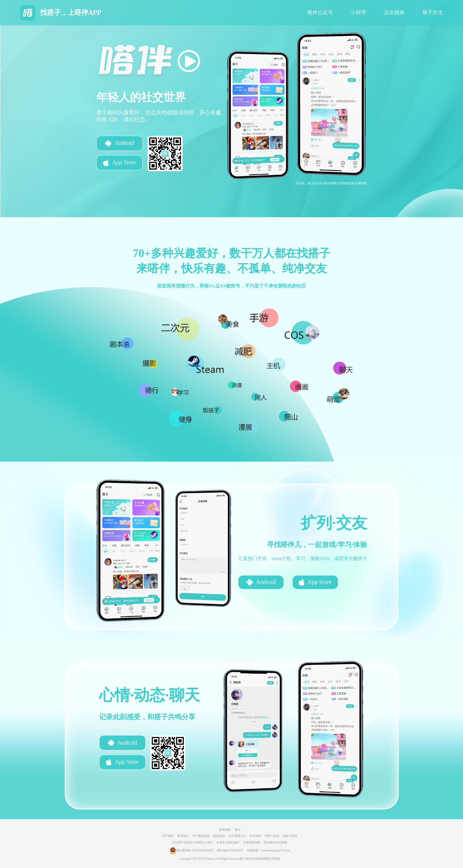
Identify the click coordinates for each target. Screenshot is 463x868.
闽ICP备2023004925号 (230, 850)
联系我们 (183, 836)
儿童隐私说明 (252, 842)
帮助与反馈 (272, 836)
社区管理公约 (237, 836)
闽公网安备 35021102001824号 (195, 850)
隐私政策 (349, 183)
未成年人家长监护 (228, 842)
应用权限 (361, 183)
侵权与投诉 (290, 836)
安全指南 (394, 12)
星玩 (238, 830)
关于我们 (168, 836)
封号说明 (255, 836)
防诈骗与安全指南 (276, 842)
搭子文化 (433, 12)
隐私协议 (219, 836)
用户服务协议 (201, 836)
